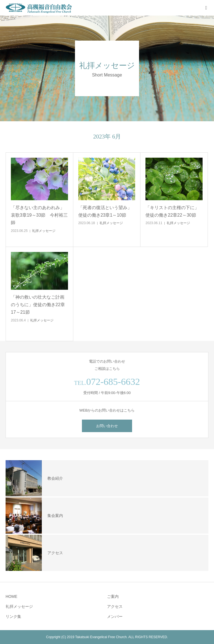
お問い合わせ (107, 426)
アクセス (115, 606)
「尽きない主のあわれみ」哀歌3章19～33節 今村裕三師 (39, 215)
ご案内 (113, 596)
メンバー (115, 616)
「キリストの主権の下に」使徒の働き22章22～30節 (172, 211)
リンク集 (13, 616)
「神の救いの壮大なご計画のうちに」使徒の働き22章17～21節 (38, 305)
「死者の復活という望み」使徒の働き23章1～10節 (105, 211)
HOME (11, 596)
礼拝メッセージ (44, 231)
